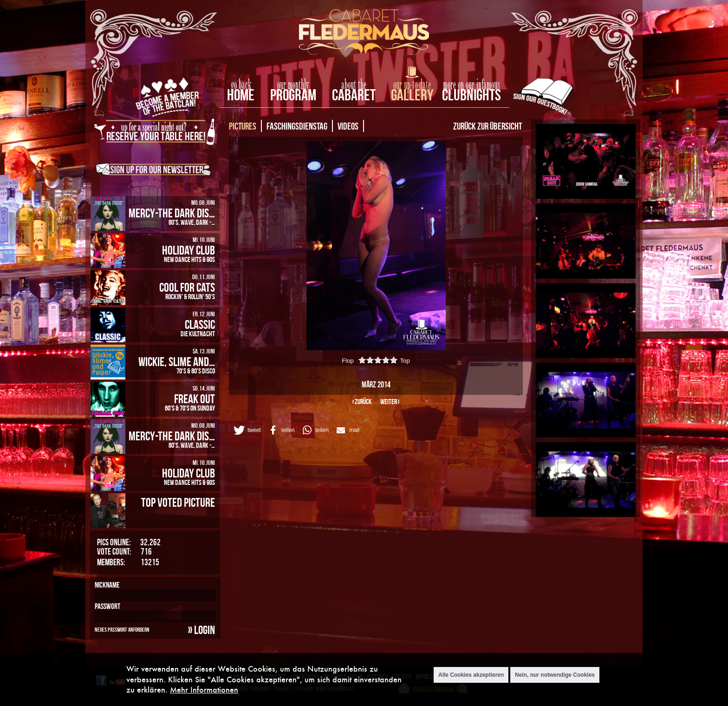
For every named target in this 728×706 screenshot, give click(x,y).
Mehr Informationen (204, 690)
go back (241, 85)
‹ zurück (362, 402)
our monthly (293, 85)
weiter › (390, 402)
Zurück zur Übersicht (487, 126)
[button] (247, 430)
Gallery (412, 95)
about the (354, 85)
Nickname (107, 585)
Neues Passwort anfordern (122, 629)
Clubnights (471, 95)
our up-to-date (412, 85)
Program (293, 95)
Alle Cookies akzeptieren (471, 675)
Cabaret (354, 95)
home (241, 95)
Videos (348, 126)
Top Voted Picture (178, 502)
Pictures (243, 126)
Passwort (107, 606)
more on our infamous (471, 85)
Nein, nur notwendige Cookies (555, 675)
